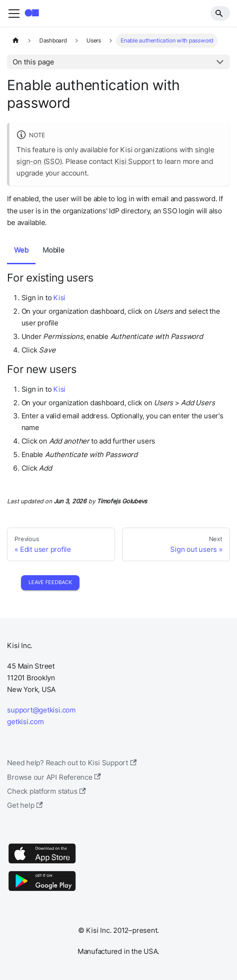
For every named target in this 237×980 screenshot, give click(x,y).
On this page (33, 62)
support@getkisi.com (41, 710)
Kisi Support (135, 161)
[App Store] (42, 863)
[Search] (220, 13)
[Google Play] (42, 891)
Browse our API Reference (54, 777)
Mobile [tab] (54, 250)
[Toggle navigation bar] (14, 14)
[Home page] (15, 41)
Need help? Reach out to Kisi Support (72, 763)
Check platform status (46, 791)
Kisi (59, 298)
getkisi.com (25, 722)
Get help (25, 805)
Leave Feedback (50, 582)
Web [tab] (21, 250)
